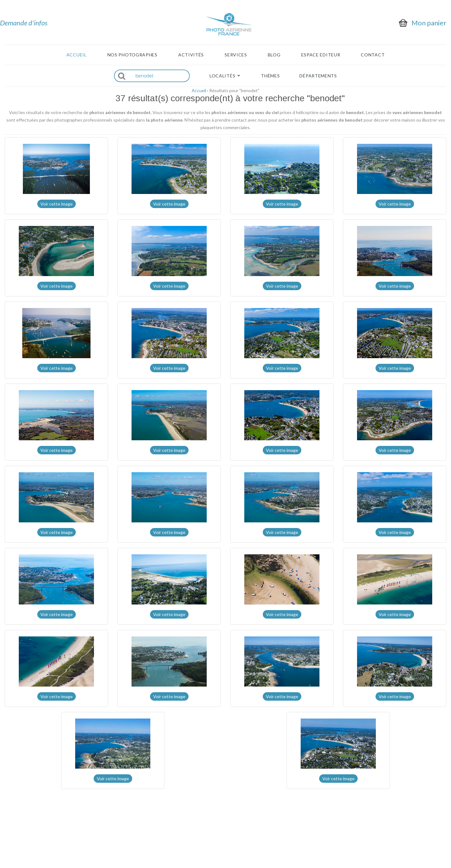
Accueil (77, 55)
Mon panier (429, 23)
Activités (191, 55)
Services (236, 55)
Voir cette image (57, 204)
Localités (222, 76)
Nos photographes (132, 55)
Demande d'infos (24, 23)
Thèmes (270, 76)
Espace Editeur (321, 55)
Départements (318, 76)
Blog (274, 55)
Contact (373, 55)
